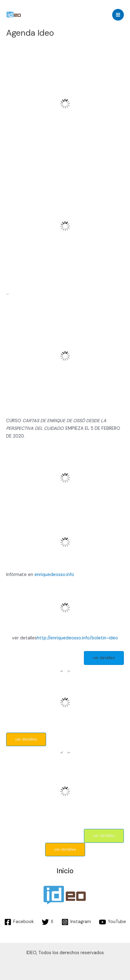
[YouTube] (112, 922)
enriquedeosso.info (54, 575)
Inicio (65, 871)
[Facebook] (19, 922)
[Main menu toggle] (118, 15)
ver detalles (104, 658)
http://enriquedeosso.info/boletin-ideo (77, 638)
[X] (48, 922)
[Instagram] (76, 922)
